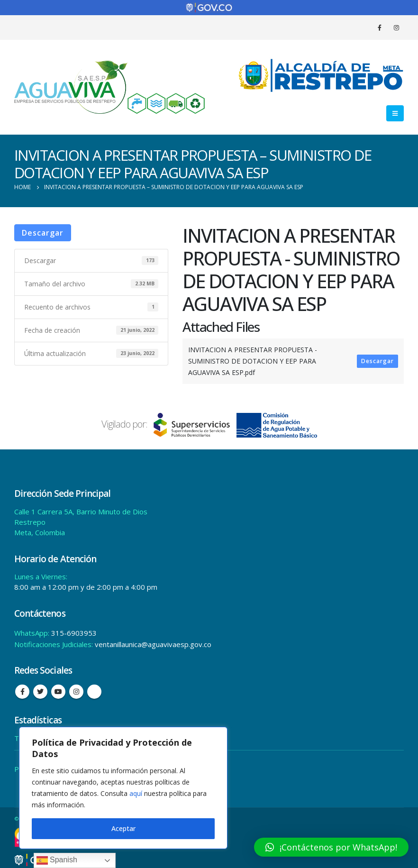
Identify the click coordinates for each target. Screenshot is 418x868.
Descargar (43, 233)
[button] (331, 847)
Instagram (76, 692)
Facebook (22, 692)
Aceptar (123, 828)
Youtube (58, 692)
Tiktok (94, 692)
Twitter (40, 692)
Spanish (57, 860)
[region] (123, 788)
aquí (136, 793)
